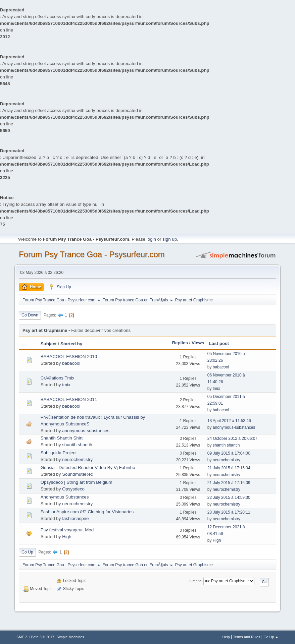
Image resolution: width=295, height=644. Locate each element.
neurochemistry (77, 459)
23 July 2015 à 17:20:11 (229, 512)
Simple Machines (70, 637)
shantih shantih (77, 445)
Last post (219, 343)
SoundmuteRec (78, 474)
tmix (66, 385)
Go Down (30, 315)
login (151, 239)
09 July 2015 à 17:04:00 (229, 453)
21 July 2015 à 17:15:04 (229, 468)
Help (226, 637)
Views (198, 343)
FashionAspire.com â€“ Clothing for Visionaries (87, 512)
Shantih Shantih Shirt (62, 438)
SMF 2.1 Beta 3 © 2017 (35, 637)
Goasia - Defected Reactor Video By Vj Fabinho (88, 467)
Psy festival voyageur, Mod (67, 530)
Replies (180, 343)
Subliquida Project (59, 453)
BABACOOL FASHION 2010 (69, 357)
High (67, 537)
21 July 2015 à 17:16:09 (229, 483)
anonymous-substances (86, 431)
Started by (71, 344)
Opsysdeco (73, 489)
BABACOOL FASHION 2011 (69, 399)
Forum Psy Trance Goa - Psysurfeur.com (92, 254)
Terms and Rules (247, 637)
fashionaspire (75, 518)
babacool (71, 363)
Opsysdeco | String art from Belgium (77, 482)
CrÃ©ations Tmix (58, 378)
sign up (170, 239)
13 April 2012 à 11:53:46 (229, 421)
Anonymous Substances (65, 497)
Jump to (195, 581)
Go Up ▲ (271, 637)
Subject (49, 344)
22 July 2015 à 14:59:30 (229, 497)
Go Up (27, 552)
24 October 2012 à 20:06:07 (232, 438)
